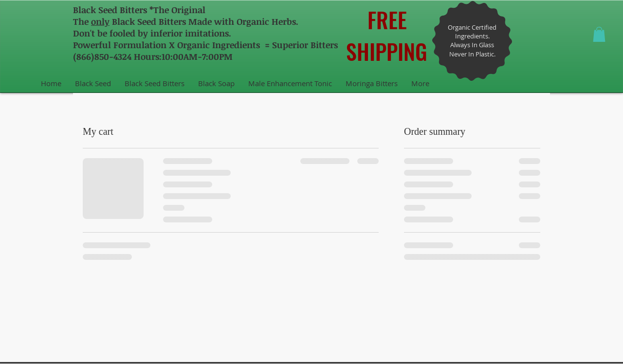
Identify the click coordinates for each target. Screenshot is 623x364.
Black (84, 10)
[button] (599, 34)
